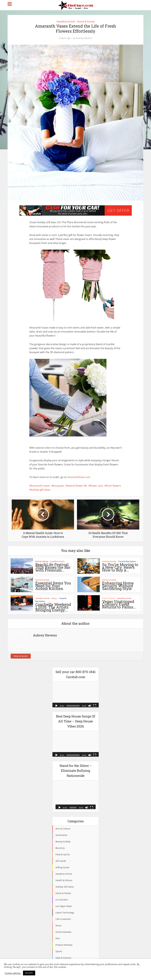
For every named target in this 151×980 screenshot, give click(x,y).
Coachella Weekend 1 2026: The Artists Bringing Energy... (53, 607)
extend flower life (77, 486)
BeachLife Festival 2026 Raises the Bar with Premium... (53, 567)
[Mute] (90, 705)
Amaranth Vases (40, 486)
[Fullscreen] (95, 705)
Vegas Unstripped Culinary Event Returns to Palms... (119, 604)
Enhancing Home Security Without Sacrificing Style (118, 586)
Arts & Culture (42, 561)
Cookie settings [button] (13, 973)
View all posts (21, 656)
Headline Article (66, 22)
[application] (76, 694)
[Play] (56, 705)
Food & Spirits (109, 598)
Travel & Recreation (127, 561)
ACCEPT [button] (29, 973)
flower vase (96, 486)
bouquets (59, 486)
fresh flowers (114, 486)
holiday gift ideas (41, 490)
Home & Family (86, 22)
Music (54, 598)
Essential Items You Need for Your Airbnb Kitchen (53, 586)
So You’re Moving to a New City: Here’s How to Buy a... (120, 567)
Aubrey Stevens (84, 38)
